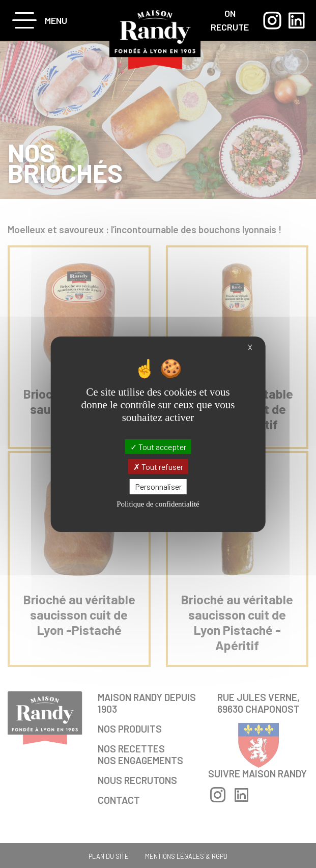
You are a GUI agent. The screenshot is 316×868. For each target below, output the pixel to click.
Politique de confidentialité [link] (158, 504)
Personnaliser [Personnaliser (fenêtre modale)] (158, 486)
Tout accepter (158, 447)
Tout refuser (158, 467)
